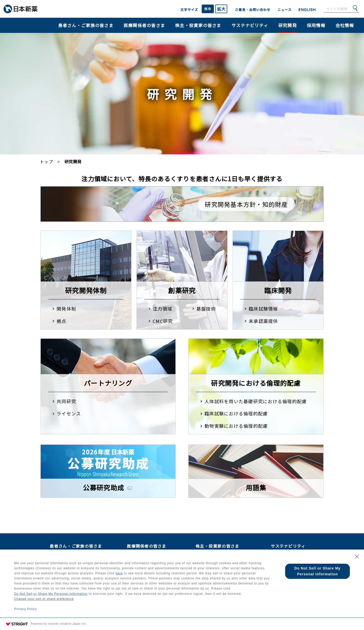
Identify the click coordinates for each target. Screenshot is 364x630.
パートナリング (108, 383)
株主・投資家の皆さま (198, 25)
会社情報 (345, 25)
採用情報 (316, 25)
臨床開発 (278, 290)
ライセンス (69, 413)
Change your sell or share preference (45, 597)
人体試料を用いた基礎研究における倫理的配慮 (256, 401)
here (137, 569)
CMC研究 (163, 321)
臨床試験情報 (263, 309)
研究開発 (288, 25)
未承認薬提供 (263, 321)
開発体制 (66, 309)
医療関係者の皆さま (144, 25)
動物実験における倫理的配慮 (236, 426)
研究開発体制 (86, 290)
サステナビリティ (250, 25)
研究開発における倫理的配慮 (256, 383)
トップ (47, 161)
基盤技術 (206, 309)
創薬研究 (182, 290)
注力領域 (162, 309)
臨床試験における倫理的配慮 (236, 413)
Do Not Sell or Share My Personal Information (52, 592)
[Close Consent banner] (357, 551)
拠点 (62, 321)
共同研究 (66, 401)
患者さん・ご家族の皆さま (86, 25)
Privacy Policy (26, 608)
